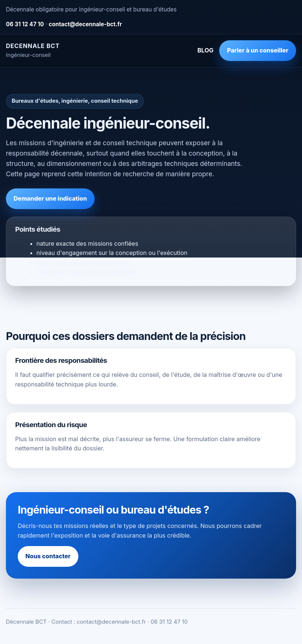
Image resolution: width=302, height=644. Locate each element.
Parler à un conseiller (258, 50)
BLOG (206, 50)
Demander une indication (50, 198)
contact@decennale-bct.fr (85, 24)
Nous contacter (48, 556)
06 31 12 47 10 (25, 24)
